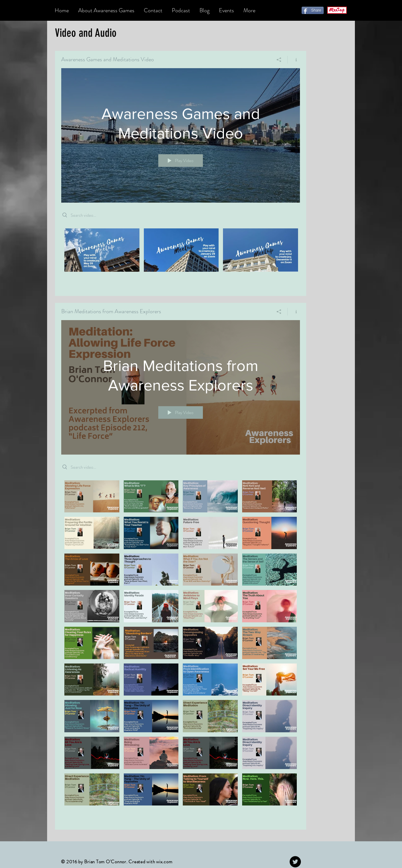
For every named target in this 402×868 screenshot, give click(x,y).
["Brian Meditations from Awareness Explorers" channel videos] (181, 650)
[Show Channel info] (294, 60)
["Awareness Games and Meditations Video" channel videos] (181, 258)
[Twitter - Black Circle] (295, 862)
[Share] (313, 10)
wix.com (164, 862)
